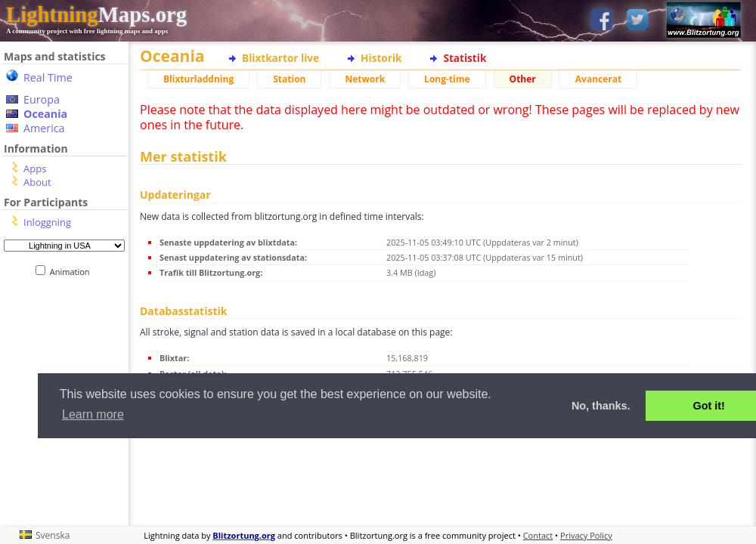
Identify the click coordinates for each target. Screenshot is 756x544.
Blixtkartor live (280, 58)
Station (289, 79)
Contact (538, 535)
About (37, 182)
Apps (35, 168)
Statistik (465, 58)
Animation (73, 272)
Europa (42, 99)
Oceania (45, 114)
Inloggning (47, 222)
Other (523, 79)
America (44, 128)
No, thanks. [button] (601, 406)
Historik (381, 58)
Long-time (447, 79)
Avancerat (598, 79)
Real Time (48, 77)
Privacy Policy (586, 535)
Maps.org (96, 14)
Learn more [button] (93, 414)
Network (365, 79)
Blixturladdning (198, 79)
